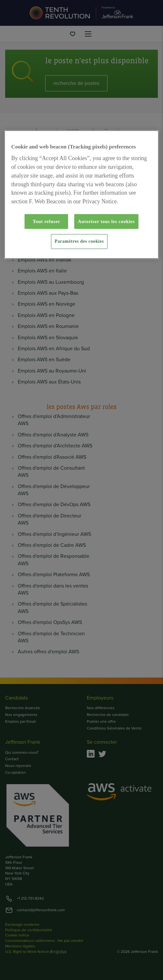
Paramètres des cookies (79, 242)
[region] (82, 195)
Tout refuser (46, 221)
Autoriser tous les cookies (106, 221)
